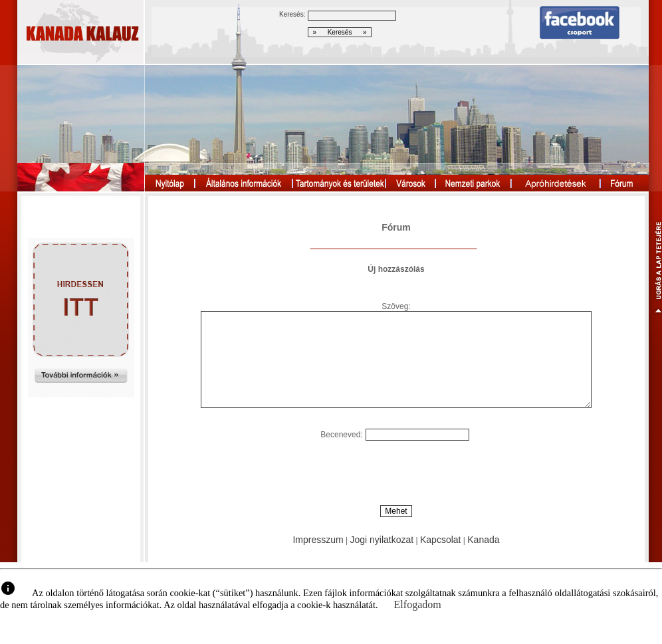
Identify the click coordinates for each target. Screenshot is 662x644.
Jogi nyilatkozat (382, 540)
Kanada (483, 540)
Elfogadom (418, 604)
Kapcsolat (440, 540)
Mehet (396, 511)
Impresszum (318, 540)
